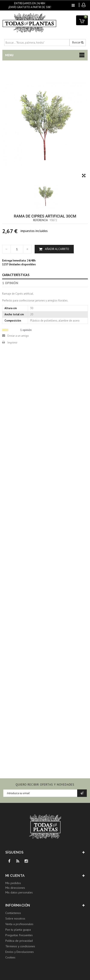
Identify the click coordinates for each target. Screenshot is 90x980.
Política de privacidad (19, 941)
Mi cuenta (15, 876)
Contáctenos (13, 913)
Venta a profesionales (19, 924)
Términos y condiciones (20, 946)
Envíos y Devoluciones (20, 952)
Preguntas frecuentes (19, 935)
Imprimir (12, 343)
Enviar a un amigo (18, 336)
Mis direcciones (15, 888)
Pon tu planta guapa (18, 930)
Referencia (41, 220)
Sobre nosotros (15, 918)
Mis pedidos (13, 883)
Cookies (10, 957)
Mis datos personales (19, 892)
